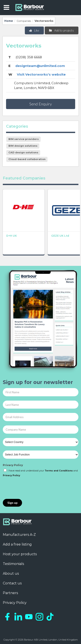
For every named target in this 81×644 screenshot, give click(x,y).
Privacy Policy (13, 465)
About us (11, 573)
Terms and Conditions (59, 471)
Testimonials (13, 564)
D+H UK (12, 236)
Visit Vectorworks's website (41, 74)
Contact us (12, 583)
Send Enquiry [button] (41, 104)
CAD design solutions (23, 152)
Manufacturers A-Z (19, 535)
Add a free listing (17, 544)
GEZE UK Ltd (60, 236)
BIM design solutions (23, 146)
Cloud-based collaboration (27, 159)
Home (9, 21)
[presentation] (36, 488)
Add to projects (61, 30)
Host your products (20, 554)
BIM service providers (24, 139)
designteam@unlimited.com (40, 66)
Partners (10, 593)
